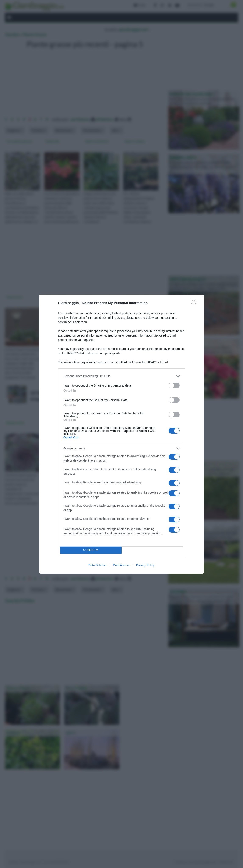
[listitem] (121, 376)
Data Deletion (97, 565)
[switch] (174, 385)
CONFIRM (91, 550)
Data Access (121, 565)
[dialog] (121, 434)
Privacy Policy (145, 565)
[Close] (195, 303)
